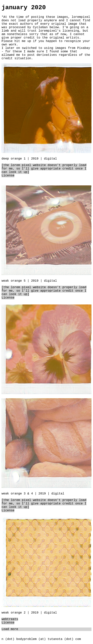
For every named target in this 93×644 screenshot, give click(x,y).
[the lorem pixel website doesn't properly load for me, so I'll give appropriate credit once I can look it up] (44, 169)
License (8, 176)
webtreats (10, 619)
